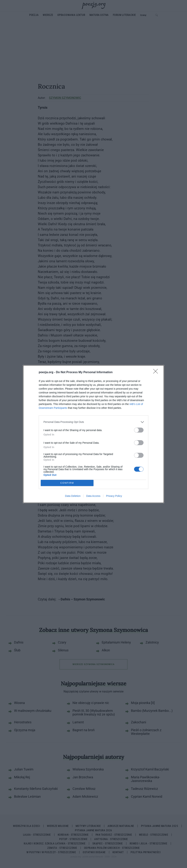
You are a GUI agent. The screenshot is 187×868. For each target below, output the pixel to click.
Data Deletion (73, 496)
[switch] (139, 430)
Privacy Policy (114, 496)
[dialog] (93, 434)
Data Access (93, 496)
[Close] (157, 372)
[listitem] (93, 422)
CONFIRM (67, 483)
